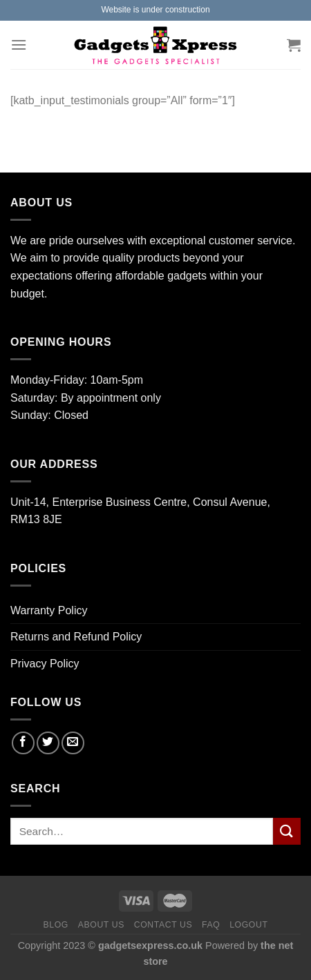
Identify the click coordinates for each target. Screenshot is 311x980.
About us (101, 925)
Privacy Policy (45, 664)
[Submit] (287, 831)
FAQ (211, 925)
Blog (55, 925)
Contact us (163, 925)
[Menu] (19, 45)
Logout (248, 925)
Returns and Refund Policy (76, 637)
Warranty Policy (49, 610)
